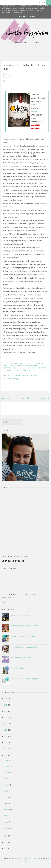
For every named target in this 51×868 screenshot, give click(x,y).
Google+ (34, 375)
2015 (6, 743)
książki (34, 366)
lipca (5, 791)
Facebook (16, 375)
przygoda (17, 370)
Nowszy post (6, 398)
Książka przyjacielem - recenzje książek (27, 858)
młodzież (36, 368)
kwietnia (6, 810)
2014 (6, 749)
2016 (6, 736)
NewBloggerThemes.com (40, 862)
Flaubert (30, 363)
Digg (16, 379)
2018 (6, 724)
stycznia (6, 828)
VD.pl (3, 602)
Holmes (13, 366)
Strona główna (26, 398)
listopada (7, 766)
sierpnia (6, 785)
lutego (6, 822)
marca (6, 816)
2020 (6, 711)
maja (5, 803)
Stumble (7, 379)
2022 (6, 699)
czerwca (6, 797)
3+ (3, 363)
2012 (6, 836)
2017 (6, 730)
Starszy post (45, 398)
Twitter (25, 375)
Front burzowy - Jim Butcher (20, 615)
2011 (6, 842)
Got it (32, 16)
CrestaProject (14, 862)
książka (27, 366)
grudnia (6, 760)
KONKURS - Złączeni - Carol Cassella (23, 636)
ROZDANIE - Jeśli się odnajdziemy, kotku (24, 647)
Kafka (20, 366)
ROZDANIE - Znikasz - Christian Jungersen (25, 679)
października (8, 772)
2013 (6, 755)
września (7, 779)
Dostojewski (11, 363)
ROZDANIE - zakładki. (17, 668)
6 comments (9, 77)
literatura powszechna (13, 368)
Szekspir (26, 370)
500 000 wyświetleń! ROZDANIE (21, 657)
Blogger (25, 860)
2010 (6, 848)
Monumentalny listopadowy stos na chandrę (25, 626)
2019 (6, 717)
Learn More (22, 16)
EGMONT (34, 112)
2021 (6, 705)
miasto (28, 368)
